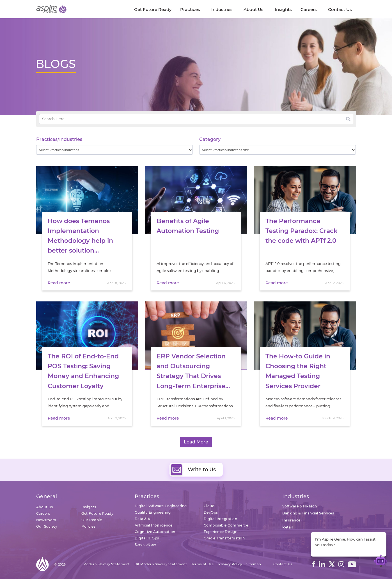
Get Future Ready (97, 513)
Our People (92, 520)
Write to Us (193, 470)
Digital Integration (221, 519)
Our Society (47, 526)
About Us (45, 507)
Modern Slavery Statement (107, 564)
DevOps (211, 512)
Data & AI (143, 519)
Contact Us (283, 564)
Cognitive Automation (155, 532)
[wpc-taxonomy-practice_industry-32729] (115, 150)
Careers (43, 513)
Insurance (291, 520)
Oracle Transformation (224, 538)
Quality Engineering (153, 512)
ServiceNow (145, 545)
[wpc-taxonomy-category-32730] (278, 150)
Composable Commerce (226, 525)
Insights (89, 507)
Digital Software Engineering (161, 506)
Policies (88, 526)
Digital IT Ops (147, 538)
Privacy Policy (230, 564)
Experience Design (221, 532)
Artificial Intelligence (154, 525)
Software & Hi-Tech (300, 506)
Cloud (209, 506)
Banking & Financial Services (308, 513)
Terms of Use (203, 564)
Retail (287, 527)
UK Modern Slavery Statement (161, 564)
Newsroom (46, 520)
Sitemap (254, 564)
